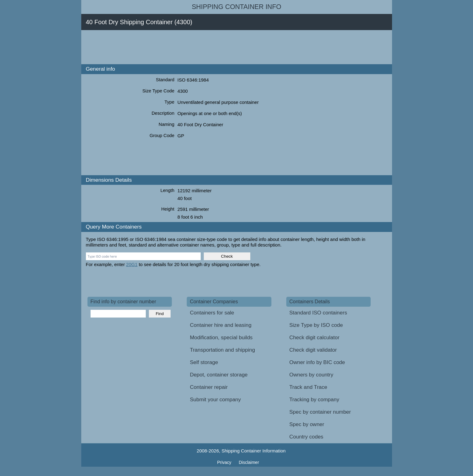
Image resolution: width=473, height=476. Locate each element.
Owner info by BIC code (317, 362)
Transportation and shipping (222, 350)
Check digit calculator (315, 338)
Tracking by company (314, 400)
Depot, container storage (219, 375)
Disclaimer (249, 462)
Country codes (306, 437)
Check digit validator (313, 350)
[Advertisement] (200, 47)
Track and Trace (308, 387)
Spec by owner (307, 424)
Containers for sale (212, 313)
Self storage (204, 362)
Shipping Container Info (236, 7)
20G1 (132, 264)
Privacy (225, 462)
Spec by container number (320, 412)
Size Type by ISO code (316, 325)
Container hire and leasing (221, 325)
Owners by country (311, 375)
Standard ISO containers (318, 313)
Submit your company (215, 400)
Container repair (209, 387)
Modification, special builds (221, 338)
